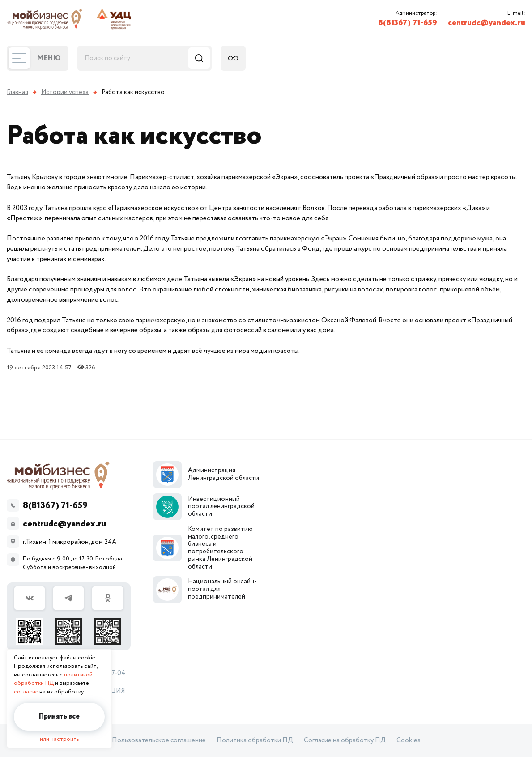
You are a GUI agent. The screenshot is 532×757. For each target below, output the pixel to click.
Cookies (409, 740)
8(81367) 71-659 (408, 23)
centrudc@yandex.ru (487, 23)
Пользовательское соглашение (159, 740)
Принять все (59, 716)
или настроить (59, 739)
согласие (26, 692)
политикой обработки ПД (53, 679)
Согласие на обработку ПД (345, 740)
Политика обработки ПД (255, 740)
